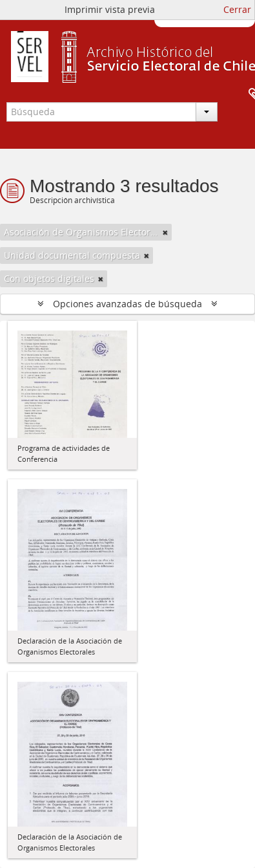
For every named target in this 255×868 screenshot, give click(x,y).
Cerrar (237, 9)
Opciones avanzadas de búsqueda (127, 304)
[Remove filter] (165, 232)
